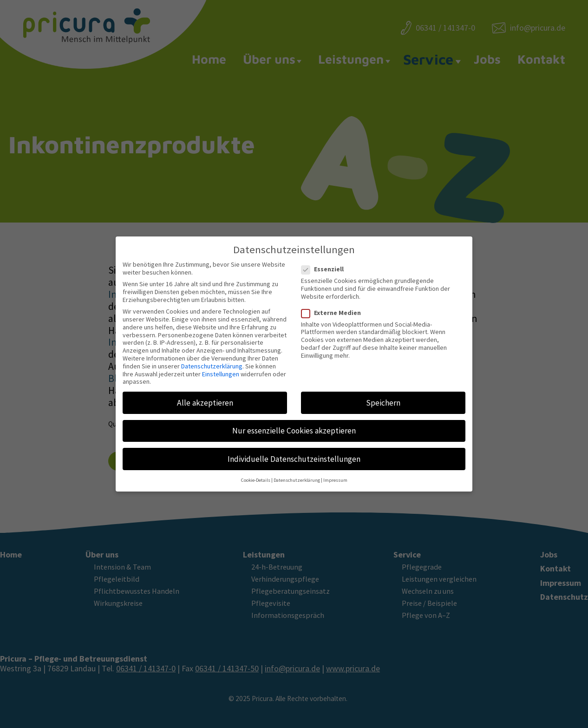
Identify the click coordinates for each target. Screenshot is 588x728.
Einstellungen (221, 367)
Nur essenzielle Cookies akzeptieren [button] (294, 423)
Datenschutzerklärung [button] (297, 473)
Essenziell (325, 262)
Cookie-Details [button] (256, 473)
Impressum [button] (335, 473)
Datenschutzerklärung (212, 359)
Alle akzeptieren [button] (205, 395)
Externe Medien (334, 305)
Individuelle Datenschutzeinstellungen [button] (294, 452)
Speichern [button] (383, 395)
